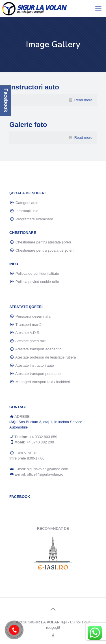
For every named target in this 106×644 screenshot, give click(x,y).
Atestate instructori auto (35, 365)
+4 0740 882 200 (40, 442)
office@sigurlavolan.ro (45, 474)
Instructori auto (34, 87)
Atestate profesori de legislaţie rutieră (46, 357)
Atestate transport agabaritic (38, 349)
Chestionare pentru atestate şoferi (43, 242)
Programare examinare (34, 219)
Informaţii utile (27, 211)
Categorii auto (27, 203)
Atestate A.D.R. (28, 333)
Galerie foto (28, 125)
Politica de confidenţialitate (37, 273)
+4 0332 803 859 (43, 437)
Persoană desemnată (33, 316)
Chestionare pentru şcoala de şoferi (45, 250)
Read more (83, 100)
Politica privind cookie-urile (37, 282)
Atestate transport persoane (38, 374)
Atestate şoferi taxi (30, 341)
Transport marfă (29, 325)
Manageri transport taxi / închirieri (43, 382)
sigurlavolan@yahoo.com (47, 469)
